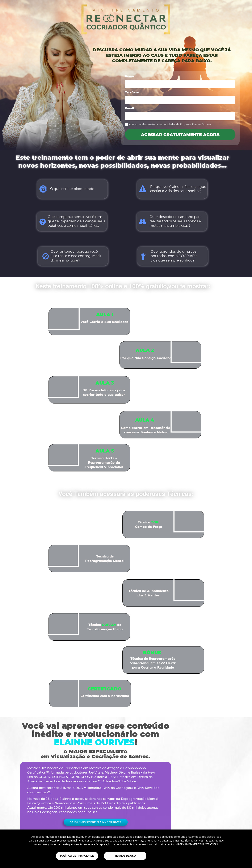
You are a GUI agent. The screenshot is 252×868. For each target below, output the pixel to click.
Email (129, 109)
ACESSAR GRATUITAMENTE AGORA (180, 135)
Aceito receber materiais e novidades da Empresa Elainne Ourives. (171, 124)
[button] (96, 822)
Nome (130, 77)
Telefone (132, 93)
